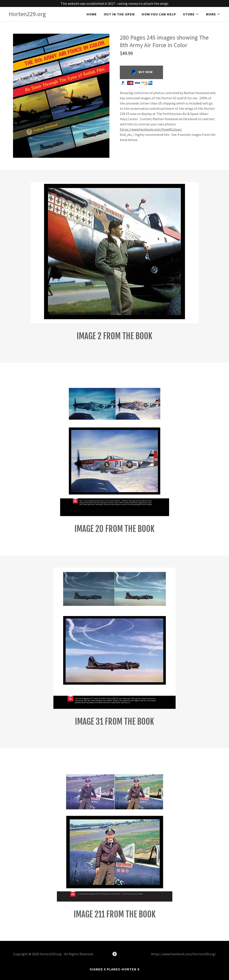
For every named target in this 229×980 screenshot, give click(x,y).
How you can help (159, 14)
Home (92, 14)
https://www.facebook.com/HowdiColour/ (151, 129)
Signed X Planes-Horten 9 (114, 969)
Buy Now (141, 72)
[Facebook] (115, 954)
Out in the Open (119, 14)
